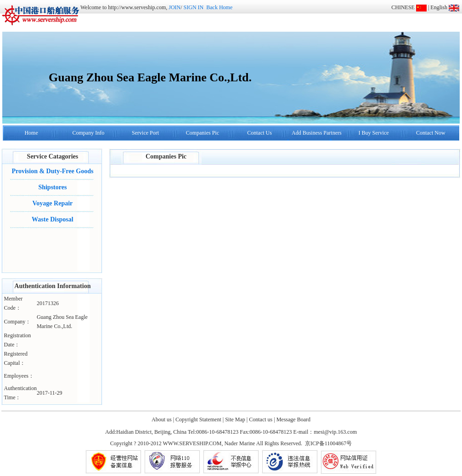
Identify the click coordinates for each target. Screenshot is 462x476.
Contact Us (259, 133)
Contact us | (262, 419)
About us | (163, 419)
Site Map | (236, 419)
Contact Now (431, 133)
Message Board (293, 419)
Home (31, 133)
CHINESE (403, 7)
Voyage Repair (53, 203)
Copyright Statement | (200, 419)
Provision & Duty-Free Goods (52, 171)
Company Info (88, 133)
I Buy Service (374, 133)
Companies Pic (203, 133)
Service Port (145, 133)
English (439, 7)
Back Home (219, 7)
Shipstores (52, 187)
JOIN (175, 7)
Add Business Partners (317, 133)
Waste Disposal (53, 219)
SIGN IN (194, 7)
